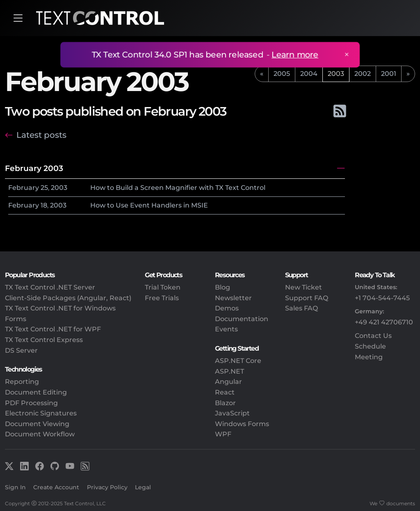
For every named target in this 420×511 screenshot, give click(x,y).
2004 (309, 74)
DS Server (21, 350)
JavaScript (232, 413)
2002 (363, 74)
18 (44, 205)
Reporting (22, 382)
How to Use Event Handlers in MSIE (149, 205)
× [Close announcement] (345, 54)
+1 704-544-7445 (382, 298)
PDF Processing (31, 403)
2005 (282, 74)
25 (44, 188)
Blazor (225, 403)
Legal (143, 487)
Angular (228, 382)
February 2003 (34, 168)
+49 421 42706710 (384, 322)
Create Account (56, 487)
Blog (223, 287)
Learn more (294, 55)
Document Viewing (37, 424)
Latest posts (41, 135)
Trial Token (163, 287)
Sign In (15, 487)
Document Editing (36, 392)
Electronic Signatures (41, 413)
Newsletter (233, 298)
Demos (227, 308)
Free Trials (162, 298)
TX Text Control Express (44, 340)
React (225, 392)
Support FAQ (307, 298)
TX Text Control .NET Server (50, 287)
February (24, 188)
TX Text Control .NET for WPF (53, 329)
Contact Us (373, 336)
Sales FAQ (301, 308)
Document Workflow (40, 434)
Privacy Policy (107, 487)
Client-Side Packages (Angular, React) (68, 298)
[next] (408, 74)
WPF (223, 434)
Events (226, 329)
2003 (59, 188)
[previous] (262, 74)
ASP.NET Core (238, 361)
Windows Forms (242, 424)
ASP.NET (229, 371)
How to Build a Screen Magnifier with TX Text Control (178, 188)
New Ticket (304, 287)
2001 (389, 74)
